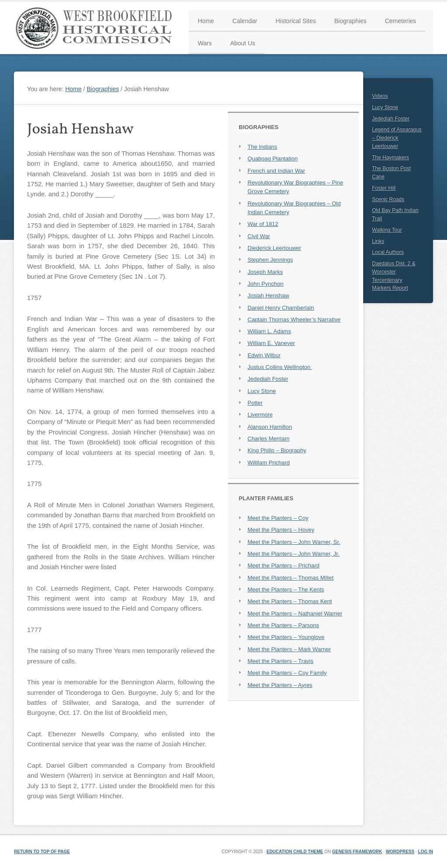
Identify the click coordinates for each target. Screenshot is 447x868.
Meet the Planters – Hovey (281, 530)
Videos (380, 96)
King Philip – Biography (277, 450)
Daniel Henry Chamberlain (281, 308)
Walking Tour (387, 230)
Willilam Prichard (269, 463)
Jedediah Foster (268, 379)
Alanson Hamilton (270, 427)
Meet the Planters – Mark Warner (289, 649)
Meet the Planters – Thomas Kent (290, 601)
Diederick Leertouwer (274, 248)
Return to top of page (42, 852)
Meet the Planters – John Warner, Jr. (294, 554)
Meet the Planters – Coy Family (287, 673)
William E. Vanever (271, 343)
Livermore (260, 415)
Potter (255, 403)
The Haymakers (390, 157)
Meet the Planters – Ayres (280, 685)
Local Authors (388, 252)
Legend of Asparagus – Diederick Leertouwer (397, 138)
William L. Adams (269, 331)
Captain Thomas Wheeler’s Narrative (294, 320)
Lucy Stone (262, 391)
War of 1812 (263, 224)
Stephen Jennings (270, 260)
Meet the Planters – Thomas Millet (291, 578)
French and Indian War (276, 171)
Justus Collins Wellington (280, 367)
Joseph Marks (265, 272)
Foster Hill (384, 188)
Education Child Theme (295, 852)
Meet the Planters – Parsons (283, 625)
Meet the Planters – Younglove (286, 637)
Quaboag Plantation (273, 159)
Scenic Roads (388, 199)
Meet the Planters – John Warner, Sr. (294, 542)
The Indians (262, 147)
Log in (426, 852)
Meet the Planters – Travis (280, 661)
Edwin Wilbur (264, 355)
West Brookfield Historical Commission (97, 28)
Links (378, 241)
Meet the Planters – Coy (278, 518)
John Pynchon (265, 284)
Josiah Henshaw (268, 296)
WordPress (400, 852)
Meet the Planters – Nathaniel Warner (295, 613)
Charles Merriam (268, 439)
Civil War (259, 236)
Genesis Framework (357, 852)
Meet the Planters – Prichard (284, 566)
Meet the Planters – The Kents (286, 589)
